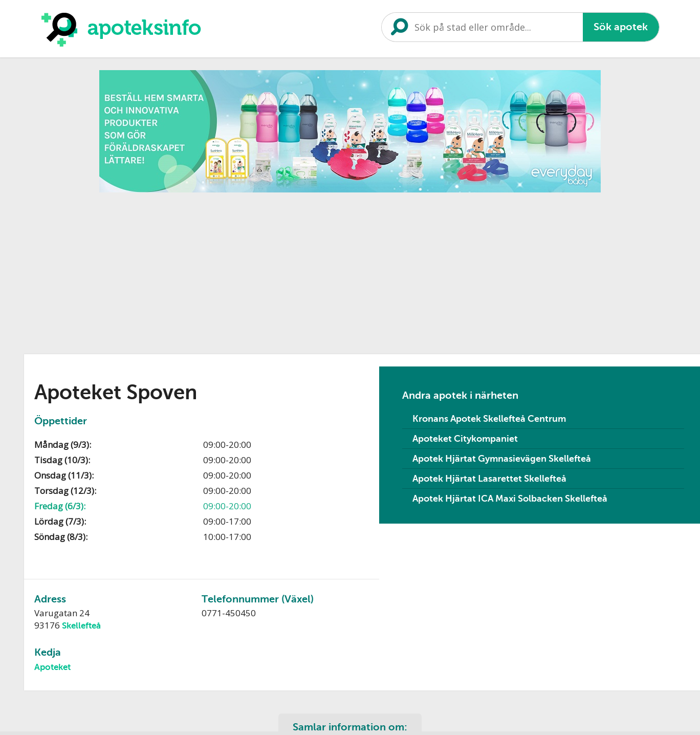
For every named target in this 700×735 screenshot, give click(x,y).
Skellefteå (81, 626)
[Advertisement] (269, 270)
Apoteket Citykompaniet (465, 439)
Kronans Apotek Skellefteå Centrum (489, 419)
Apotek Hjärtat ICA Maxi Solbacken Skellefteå (510, 499)
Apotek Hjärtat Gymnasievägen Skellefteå (502, 459)
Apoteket (52, 667)
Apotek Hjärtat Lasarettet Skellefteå (489, 479)
